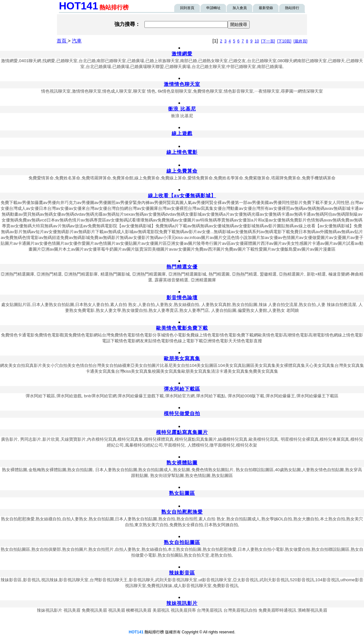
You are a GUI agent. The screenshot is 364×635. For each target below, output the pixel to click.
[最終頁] (300, 41)
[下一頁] (268, 41)
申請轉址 (213, 8)
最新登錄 (266, 8)
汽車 (77, 41)
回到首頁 (187, 8)
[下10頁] (284, 41)
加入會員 (240, 8)
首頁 (62, 41)
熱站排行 (292, 8)
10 (257, 41)
